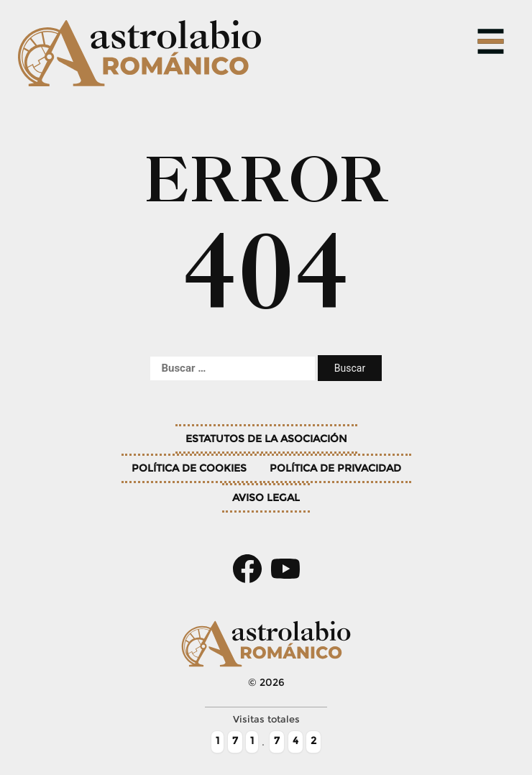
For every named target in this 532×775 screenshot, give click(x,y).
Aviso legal (266, 497)
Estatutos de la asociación (266, 439)
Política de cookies (189, 468)
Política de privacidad (335, 468)
